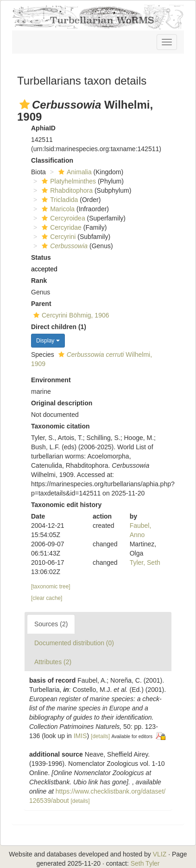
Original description (62, 403)
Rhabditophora (66, 190)
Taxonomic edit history (66, 505)
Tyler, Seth (145, 562)
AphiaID (43, 128)
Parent (41, 304)
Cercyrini (57, 237)
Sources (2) (51, 624)
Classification (52, 160)
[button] (25, 104)
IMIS (80, 736)
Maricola (57, 209)
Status (41, 257)
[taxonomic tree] (51, 587)
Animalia (74, 172)
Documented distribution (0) (74, 643)
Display (48, 341)
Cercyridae (60, 227)
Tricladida (59, 200)
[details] (100, 736)
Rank (39, 281)
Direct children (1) (59, 327)
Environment (51, 380)
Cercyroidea (62, 218)
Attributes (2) (53, 662)
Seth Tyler (145, 863)
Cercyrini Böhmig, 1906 (70, 315)
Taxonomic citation (60, 426)
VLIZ (160, 854)
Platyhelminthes (68, 181)
